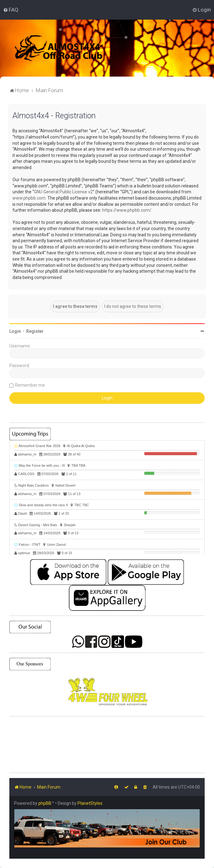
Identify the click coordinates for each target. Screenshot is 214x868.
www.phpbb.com (29, 198)
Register (35, 331)
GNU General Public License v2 (63, 192)
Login (15, 331)
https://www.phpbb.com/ (127, 210)
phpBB (45, 803)
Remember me (30, 385)
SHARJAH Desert (107, 745)
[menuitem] (11, 10)
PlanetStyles (90, 803)
